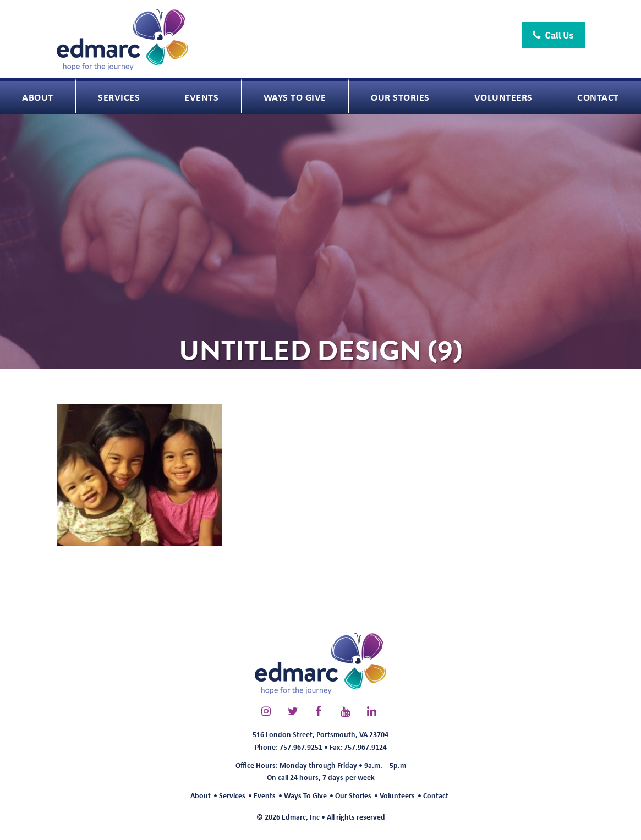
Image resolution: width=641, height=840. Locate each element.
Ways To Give (305, 795)
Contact (436, 795)
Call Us (553, 35)
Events (265, 795)
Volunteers (397, 795)
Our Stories (353, 795)
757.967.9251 (301, 747)
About (201, 795)
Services (232, 795)
